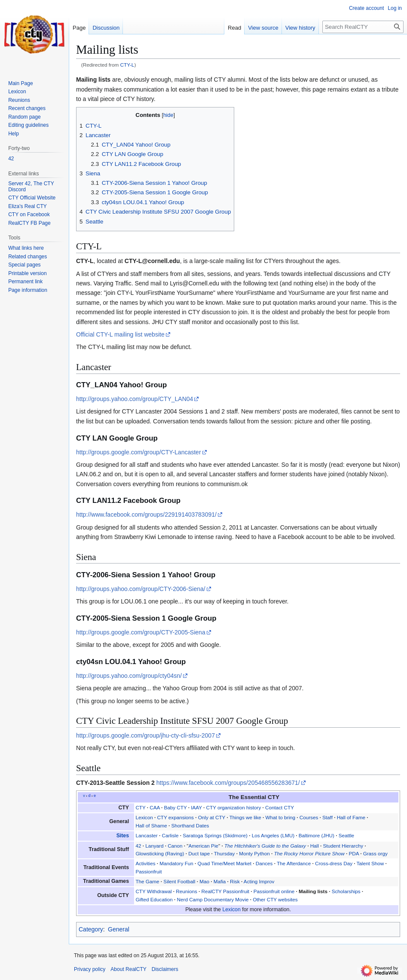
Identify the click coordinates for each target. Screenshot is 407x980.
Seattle (346, 835)
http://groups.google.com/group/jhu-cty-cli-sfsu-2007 (145, 735)
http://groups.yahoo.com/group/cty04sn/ (129, 676)
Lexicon (144, 817)
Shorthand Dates (190, 825)
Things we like (245, 817)
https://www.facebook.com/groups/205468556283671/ (228, 783)
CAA (155, 807)
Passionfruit (148, 871)
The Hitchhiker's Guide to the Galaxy (265, 846)
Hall (315, 846)
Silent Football (179, 881)
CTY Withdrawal (153, 891)
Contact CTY (280, 807)
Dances (264, 863)
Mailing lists (93, 80)
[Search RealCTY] (363, 27)
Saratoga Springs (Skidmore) (215, 835)
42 (138, 846)
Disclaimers (165, 969)
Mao (204, 881)
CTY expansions (175, 817)
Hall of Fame (351, 817)
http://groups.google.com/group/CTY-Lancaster (139, 452)
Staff (327, 817)
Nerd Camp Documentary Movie (213, 899)
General (119, 929)
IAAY (196, 807)
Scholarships (346, 891)
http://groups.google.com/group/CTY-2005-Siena (141, 632)
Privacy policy (90, 969)
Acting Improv (259, 881)
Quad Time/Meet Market (225, 863)
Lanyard (154, 846)
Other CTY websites (275, 899)
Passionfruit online (274, 891)
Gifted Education (154, 899)
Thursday (225, 853)
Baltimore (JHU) (317, 835)
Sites (123, 836)
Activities (145, 863)
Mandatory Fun (176, 863)
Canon (175, 846)
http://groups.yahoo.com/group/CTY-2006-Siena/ (141, 589)
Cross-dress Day (334, 863)
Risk (235, 881)
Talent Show (370, 863)
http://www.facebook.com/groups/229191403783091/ (146, 514)
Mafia (220, 881)
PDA (354, 853)
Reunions (186, 891)
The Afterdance (294, 863)
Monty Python (254, 853)
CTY (140, 807)
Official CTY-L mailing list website (120, 334)
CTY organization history (234, 807)
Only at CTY (212, 817)
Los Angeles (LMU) (273, 835)
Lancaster (146, 835)
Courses (309, 817)
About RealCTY (128, 969)
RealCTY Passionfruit (225, 891)
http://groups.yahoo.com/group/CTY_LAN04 (135, 399)
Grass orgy (375, 853)
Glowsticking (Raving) (160, 853)
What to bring (281, 817)
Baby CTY (175, 807)
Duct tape (199, 853)
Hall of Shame (151, 825)
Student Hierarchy (343, 846)
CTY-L (127, 65)
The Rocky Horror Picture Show (309, 853)
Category (91, 929)
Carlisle (170, 835)
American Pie (204, 846)
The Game (147, 881)
